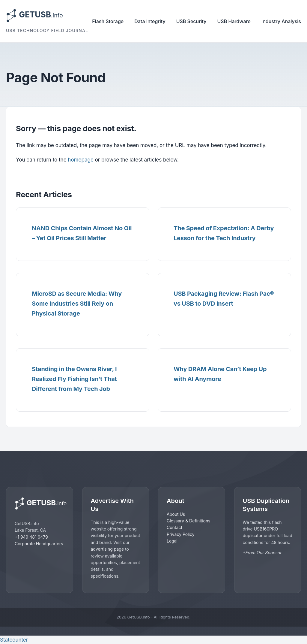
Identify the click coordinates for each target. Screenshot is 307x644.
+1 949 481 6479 (31, 537)
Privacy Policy (181, 534)
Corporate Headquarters (39, 544)
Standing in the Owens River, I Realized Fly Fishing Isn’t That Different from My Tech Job (74, 379)
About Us (176, 514)
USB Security (191, 21)
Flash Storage (108, 21)
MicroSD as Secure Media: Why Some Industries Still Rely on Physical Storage (77, 304)
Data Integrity (150, 21)
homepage (81, 160)
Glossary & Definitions (189, 521)
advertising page (107, 549)
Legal (172, 541)
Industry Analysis (281, 21)
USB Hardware (234, 21)
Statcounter (14, 640)
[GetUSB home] (40, 503)
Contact (174, 527)
